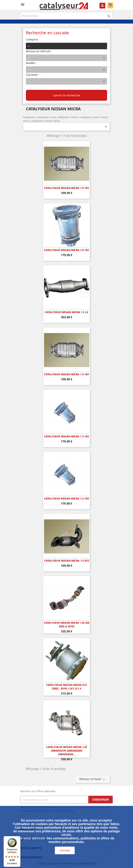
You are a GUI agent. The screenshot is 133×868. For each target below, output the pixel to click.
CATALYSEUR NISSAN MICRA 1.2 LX (66, 312)
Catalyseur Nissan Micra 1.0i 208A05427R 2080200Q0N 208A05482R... (66, 751)
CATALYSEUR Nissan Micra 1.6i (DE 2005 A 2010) (67, 625)
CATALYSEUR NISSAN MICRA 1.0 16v (66, 188)
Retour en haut (93, 779)
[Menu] (18, 838)
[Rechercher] (66, 16)
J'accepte (65, 850)
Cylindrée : (32, 75)
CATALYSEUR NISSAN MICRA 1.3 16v (66, 374)
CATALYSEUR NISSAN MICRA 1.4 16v (66, 498)
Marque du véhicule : (39, 51)
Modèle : (31, 63)
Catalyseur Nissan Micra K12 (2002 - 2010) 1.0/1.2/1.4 (66, 687)
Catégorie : (33, 39)
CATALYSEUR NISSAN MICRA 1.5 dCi (67, 561)
